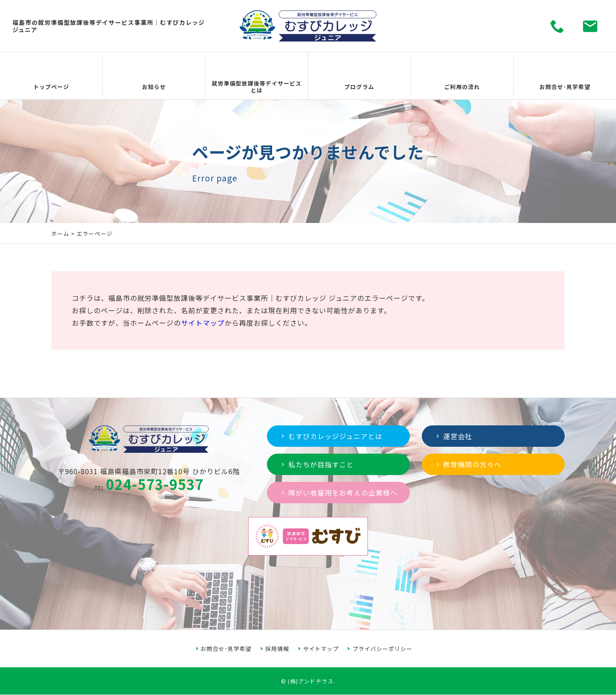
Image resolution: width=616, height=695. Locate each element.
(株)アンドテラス (311, 681)
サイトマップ (203, 323)
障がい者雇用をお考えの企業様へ (338, 493)
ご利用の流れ (462, 76)
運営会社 (453, 436)
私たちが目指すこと (317, 464)
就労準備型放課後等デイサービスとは (257, 76)
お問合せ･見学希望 (226, 649)
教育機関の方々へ (468, 464)
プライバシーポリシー (382, 649)
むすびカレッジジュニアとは (331, 436)
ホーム (60, 233)
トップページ (51, 76)
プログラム (359, 76)
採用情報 (277, 649)
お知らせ (154, 76)
